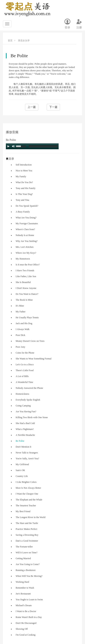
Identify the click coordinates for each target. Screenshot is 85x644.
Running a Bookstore (26, 570)
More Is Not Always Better (28, 488)
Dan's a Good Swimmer (27, 541)
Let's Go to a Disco (25, 365)
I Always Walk (23, 329)
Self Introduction (24, 165)
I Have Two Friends (25, 270)
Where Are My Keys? (26, 253)
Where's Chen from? (25, 229)
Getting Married (23, 558)
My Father (21, 312)
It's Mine (20, 306)
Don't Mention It (23, 447)
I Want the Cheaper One (27, 494)
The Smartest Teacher (26, 506)
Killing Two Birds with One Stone (32, 417)
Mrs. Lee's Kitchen (25, 247)
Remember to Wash (25, 588)
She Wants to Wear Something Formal (34, 359)
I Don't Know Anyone (26, 288)
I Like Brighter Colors (26, 482)
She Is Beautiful (23, 282)
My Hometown (23, 259)
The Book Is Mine (24, 300)
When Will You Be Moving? (29, 576)
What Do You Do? (24, 182)
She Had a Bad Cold (25, 423)
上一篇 (32, 107)
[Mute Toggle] (13, 146)
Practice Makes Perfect (26, 529)
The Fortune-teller (24, 547)
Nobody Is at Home (25, 235)
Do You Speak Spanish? (27, 206)
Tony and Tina (22, 200)
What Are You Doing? (26, 218)
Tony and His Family (26, 188)
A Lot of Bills (22, 376)
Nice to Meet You (24, 171)
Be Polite (20, 441)
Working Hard (22, 582)
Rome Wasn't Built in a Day (29, 617)
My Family (21, 176)
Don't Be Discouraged (26, 623)
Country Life (22, 476)
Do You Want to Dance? (27, 294)
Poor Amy (20, 347)
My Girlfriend (22, 464)
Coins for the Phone (25, 353)
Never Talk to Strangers (27, 453)
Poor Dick (20, 335)
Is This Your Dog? (24, 194)
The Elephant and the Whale (29, 500)
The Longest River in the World (30, 517)
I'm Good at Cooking (25, 635)
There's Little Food (25, 370)
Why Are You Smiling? (27, 241)
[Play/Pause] (8, 146)
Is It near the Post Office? (28, 265)
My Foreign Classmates (27, 223)
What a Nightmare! (25, 429)
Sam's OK (20, 470)
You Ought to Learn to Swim (29, 600)
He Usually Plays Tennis (27, 317)
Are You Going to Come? (28, 564)
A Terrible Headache (25, 435)
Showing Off (22, 629)
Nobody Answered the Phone (29, 388)
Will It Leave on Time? (27, 553)
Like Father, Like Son (26, 276)
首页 (10, 41)
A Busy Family (23, 212)
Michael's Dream (24, 605)
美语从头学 (24, 41)
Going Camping (23, 406)
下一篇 (53, 107)
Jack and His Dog (24, 323)
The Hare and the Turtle (27, 523)
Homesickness (22, 394)
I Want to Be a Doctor (26, 611)
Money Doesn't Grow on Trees (30, 341)
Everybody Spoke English (28, 400)
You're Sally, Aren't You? (27, 459)
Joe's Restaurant (23, 594)
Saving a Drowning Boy (27, 535)
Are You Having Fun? (26, 412)
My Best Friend (23, 511)
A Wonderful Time (24, 382)
